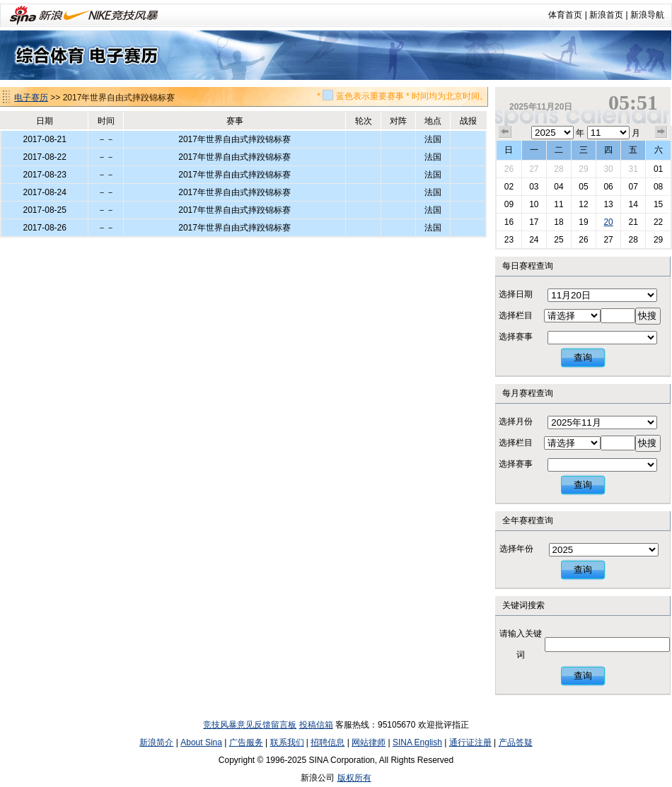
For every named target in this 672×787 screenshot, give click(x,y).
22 (658, 222)
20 (608, 222)
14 (633, 204)
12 (583, 204)
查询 (583, 357)
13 (608, 204)
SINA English (417, 742)
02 (509, 187)
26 (509, 169)
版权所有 (354, 778)
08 (658, 187)
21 (633, 222)
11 (558, 204)
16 (509, 222)
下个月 (661, 132)
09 (509, 204)
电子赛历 (31, 98)
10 (534, 204)
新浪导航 (647, 15)
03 (534, 187)
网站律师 (369, 742)
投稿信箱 (316, 725)
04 (558, 187)
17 (534, 222)
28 (558, 169)
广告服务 (246, 742)
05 (583, 187)
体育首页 (565, 15)
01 (658, 169)
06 (608, 187)
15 (658, 204)
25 (558, 240)
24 (534, 240)
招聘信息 (328, 742)
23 (509, 240)
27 (534, 169)
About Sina (201, 742)
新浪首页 (606, 15)
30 (608, 169)
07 (633, 187)
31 (633, 169)
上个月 (505, 132)
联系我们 (287, 742)
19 (583, 222)
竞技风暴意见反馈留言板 (250, 725)
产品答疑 (516, 742)
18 (558, 222)
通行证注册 (470, 742)
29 (583, 169)
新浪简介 (156, 742)
